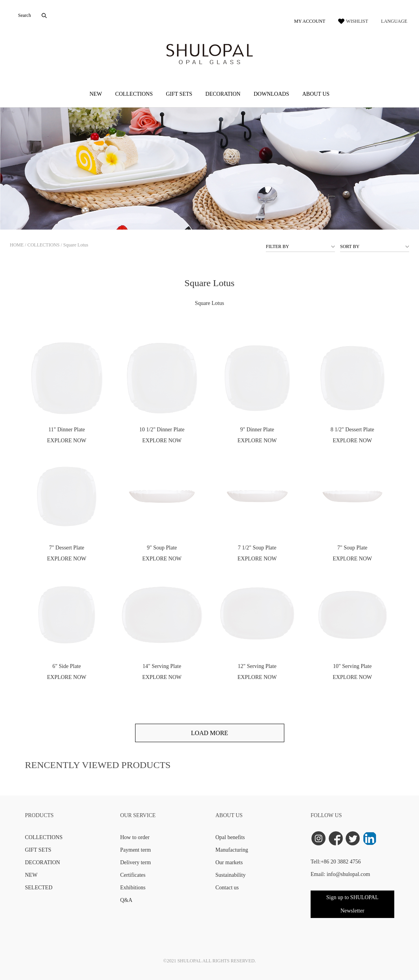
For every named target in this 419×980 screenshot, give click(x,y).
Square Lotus (76, 245)
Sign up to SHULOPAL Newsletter (352, 904)
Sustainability (231, 875)
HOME (17, 245)
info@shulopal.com (349, 874)
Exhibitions (133, 888)
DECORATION (223, 94)
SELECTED (39, 888)
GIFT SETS (179, 94)
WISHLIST (357, 21)
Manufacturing (232, 850)
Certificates (133, 875)
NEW (96, 94)
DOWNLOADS (271, 94)
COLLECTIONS (134, 94)
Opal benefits (230, 837)
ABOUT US (316, 94)
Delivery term (135, 862)
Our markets (229, 862)
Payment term (135, 850)
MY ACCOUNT (310, 21)
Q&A (126, 900)
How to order (135, 837)
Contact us (227, 888)
